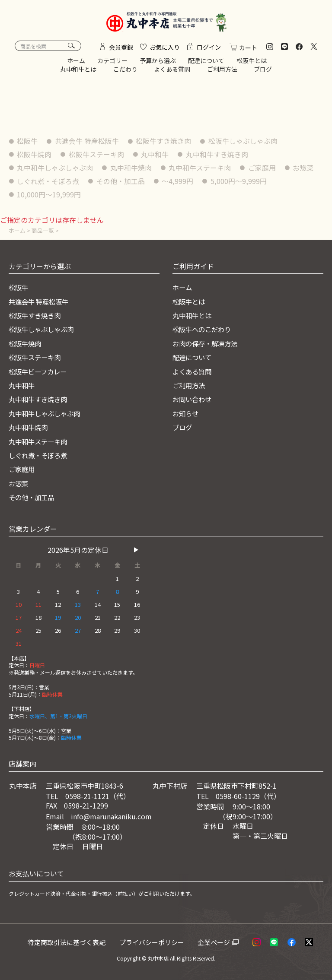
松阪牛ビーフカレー (40, 371)
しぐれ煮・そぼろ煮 (48, 183)
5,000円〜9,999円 (239, 183)
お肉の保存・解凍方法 (207, 344)
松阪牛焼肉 (35, 156)
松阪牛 (28, 143)
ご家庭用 (263, 169)
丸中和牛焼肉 (131, 169)
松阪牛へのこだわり (204, 330)
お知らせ (186, 414)
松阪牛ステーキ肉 (97, 156)
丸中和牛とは (78, 71)
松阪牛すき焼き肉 (164, 143)
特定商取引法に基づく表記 (69, 942)
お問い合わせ (193, 400)
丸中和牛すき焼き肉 (218, 156)
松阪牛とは (252, 63)
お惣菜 (304, 169)
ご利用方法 (222, 71)
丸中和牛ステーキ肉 (201, 169)
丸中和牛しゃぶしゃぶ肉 (55, 169)
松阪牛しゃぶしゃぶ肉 (244, 143)
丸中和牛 (156, 156)
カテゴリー (112, 63)
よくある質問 (172, 71)
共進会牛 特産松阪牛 (87, 143)
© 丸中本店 (155, 959)
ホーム (76, 63)
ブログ (263, 71)
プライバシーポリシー (155, 942)
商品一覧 (43, 231)
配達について (206, 63)
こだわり (125, 71)
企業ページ (217, 942)
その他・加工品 (121, 183)
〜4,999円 (178, 183)
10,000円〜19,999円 (49, 196)
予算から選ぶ (158, 63)
